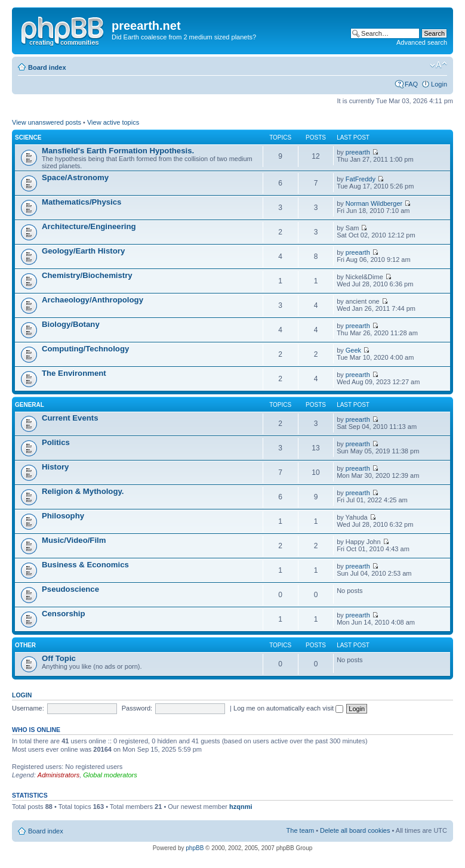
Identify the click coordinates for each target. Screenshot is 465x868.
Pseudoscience (70, 589)
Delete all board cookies (355, 830)
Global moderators (110, 775)
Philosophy (63, 516)
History (55, 467)
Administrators (58, 775)
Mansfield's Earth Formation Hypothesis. (118, 151)
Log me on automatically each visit (288, 708)
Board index (47, 67)
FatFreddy (361, 179)
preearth (358, 152)
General (30, 405)
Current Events (70, 418)
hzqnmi (241, 807)
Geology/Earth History (83, 251)
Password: (137, 708)
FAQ (411, 84)
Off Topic (59, 658)
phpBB (195, 848)
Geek (353, 350)
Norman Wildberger (374, 203)
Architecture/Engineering (89, 226)
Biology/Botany (71, 324)
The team (300, 830)
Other (25, 645)
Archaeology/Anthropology (93, 300)
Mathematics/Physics (81, 202)
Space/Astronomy (75, 177)
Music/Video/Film (74, 540)
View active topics (113, 122)
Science (28, 138)
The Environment (74, 373)
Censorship (64, 614)
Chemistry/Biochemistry (87, 275)
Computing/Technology (85, 349)
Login (439, 84)
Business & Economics (85, 565)
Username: (28, 708)
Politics (56, 442)
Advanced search (422, 42)
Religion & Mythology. (83, 491)
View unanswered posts (47, 122)
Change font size (438, 65)
